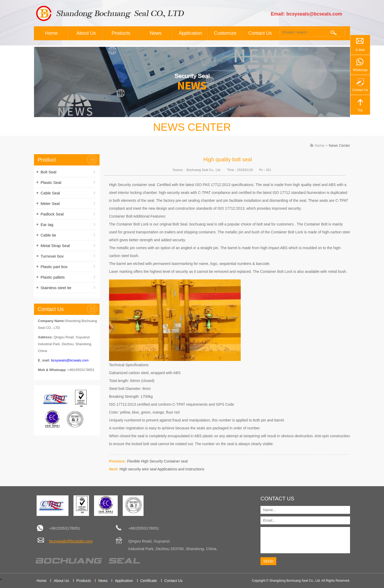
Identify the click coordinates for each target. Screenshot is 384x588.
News (156, 33)
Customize (225, 33)
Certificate (149, 581)
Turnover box (52, 256)
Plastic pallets (53, 277)
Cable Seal (50, 193)
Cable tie (48, 235)
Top (360, 110)
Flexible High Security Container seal (157, 461)
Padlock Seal (52, 214)
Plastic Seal (51, 182)
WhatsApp (360, 70)
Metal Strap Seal (55, 246)
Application (190, 33)
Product (47, 160)
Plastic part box (54, 267)
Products (121, 33)
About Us (86, 33)
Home (51, 33)
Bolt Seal (48, 172)
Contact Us (260, 33)
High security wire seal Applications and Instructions (162, 469)
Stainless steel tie (56, 288)
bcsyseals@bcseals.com (70, 360)
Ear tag (47, 225)
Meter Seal (50, 203)
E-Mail (360, 50)
